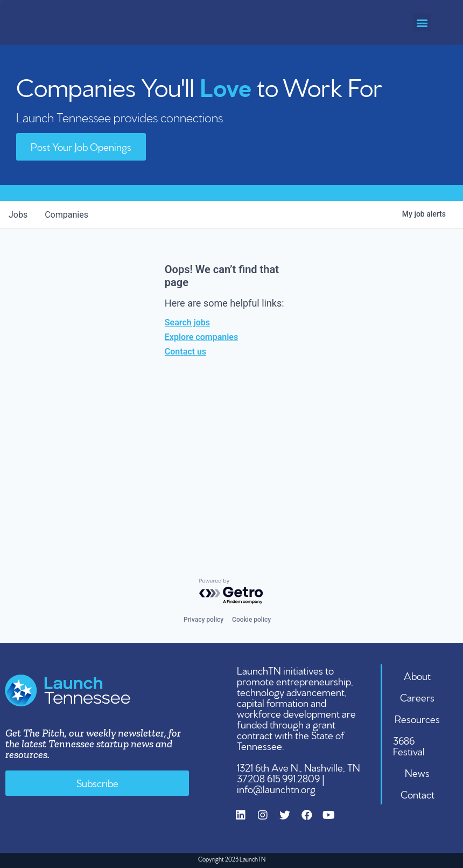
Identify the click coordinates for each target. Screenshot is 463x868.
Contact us (185, 352)
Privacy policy (204, 620)
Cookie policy (251, 620)
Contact (418, 794)
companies (66, 215)
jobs (18, 215)
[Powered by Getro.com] (231, 592)
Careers (417, 697)
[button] (422, 22)
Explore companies (201, 337)
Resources (417, 718)
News (417, 772)
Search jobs (187, 322)
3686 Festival (409, 745)
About (417, 675)
